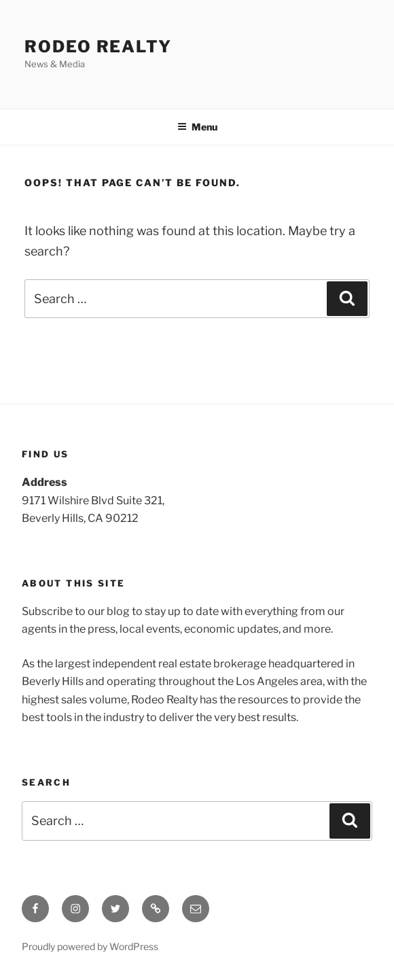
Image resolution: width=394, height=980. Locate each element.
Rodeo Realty (98, 47)
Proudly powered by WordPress (90, 946)
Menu (197, 127)
